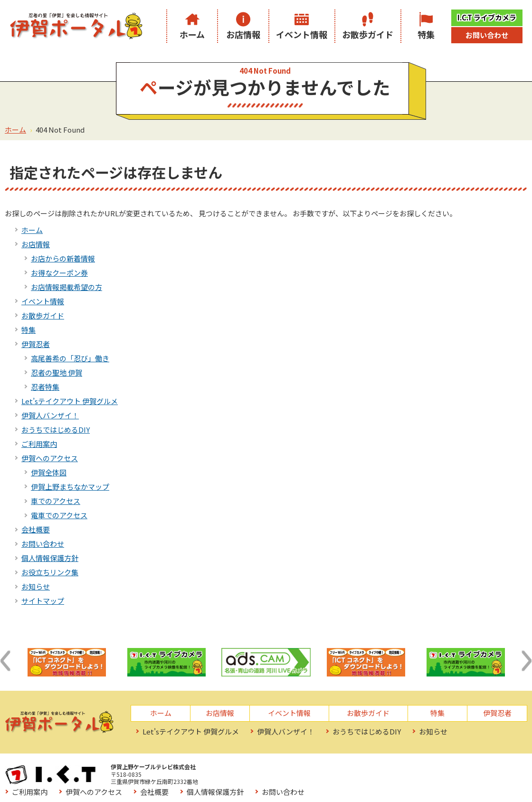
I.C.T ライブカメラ (487, 17)
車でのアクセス (56, 501)
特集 (426, 34)
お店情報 (243, 34)
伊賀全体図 (49, 472)
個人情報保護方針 (50, 558)
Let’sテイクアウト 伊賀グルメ (70, 401)
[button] (5, 661)
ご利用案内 (39, 444)
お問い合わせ (487, 35)
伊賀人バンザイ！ (50, 415)
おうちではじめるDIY (56, 430)
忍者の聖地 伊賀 (57, 372)
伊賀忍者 (36, 344)
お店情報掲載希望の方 (66, 287)
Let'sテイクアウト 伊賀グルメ (191, 731)
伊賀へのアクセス (50, 458)
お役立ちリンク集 (50, 572)
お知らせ (36, 586)
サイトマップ (43, 601)
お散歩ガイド (368, 34)
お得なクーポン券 (59, 273)
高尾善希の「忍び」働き (70, 358)
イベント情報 (302, 34)
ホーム (192, 34)
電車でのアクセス (59, 515)
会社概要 (36, 529)
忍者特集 (45, 387)
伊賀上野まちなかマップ (70, 487)
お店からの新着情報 (63, 258)
